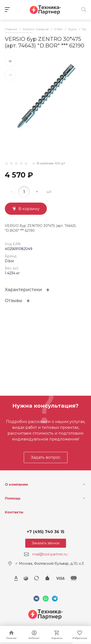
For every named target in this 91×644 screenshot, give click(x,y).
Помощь (13, 498)
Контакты (14, 512)
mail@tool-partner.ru (50, 554)
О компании (16, 484)
